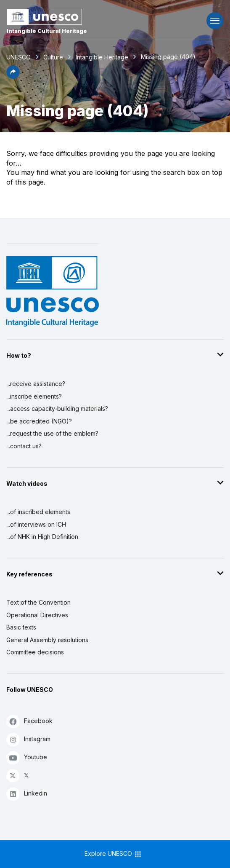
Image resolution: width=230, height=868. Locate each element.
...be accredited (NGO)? (39, 421)
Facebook (29, 721)
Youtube (27, 757)
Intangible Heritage (102, 57)
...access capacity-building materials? (57, 409)
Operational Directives (37, 615)
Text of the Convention (38, 602)
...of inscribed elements (38, 512)
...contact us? (24, 446)
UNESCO (19, 57)
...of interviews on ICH (36, 524)
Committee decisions (35, 652)
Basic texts (21, 627)
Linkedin (27, 794)
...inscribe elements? (34, 396)
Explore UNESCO (113, 854)
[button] (13, 76)
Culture (53, 57)
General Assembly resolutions (47, 640)
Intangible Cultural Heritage (47, 31)
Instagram (28, 739)
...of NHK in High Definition (42, 537)
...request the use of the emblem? (52, 433)
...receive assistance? (36, 384)
